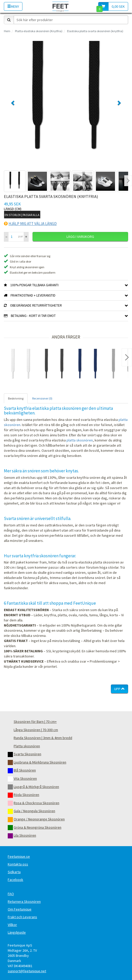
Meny (13, 6)
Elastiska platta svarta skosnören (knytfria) (95, 31)
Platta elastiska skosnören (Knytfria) (39, 31)
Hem (7, 31)
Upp (119, 689)
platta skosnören (80, 440)
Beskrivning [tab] (16, 398)
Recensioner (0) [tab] (42, 398)
